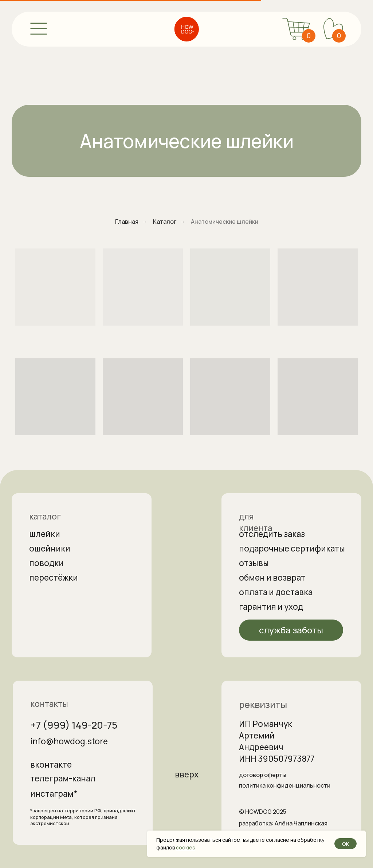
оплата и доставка (276, 592)
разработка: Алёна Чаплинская (283, 823)
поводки (46, 563)
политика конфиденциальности (285, 785)
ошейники (50, 548)
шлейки (45, 534)
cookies (186, 847)
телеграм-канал (63, 778)
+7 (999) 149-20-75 (74, 725)
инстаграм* (54, 794)
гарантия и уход (271, 607)
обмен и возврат (272, 578)
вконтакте (51, 765)
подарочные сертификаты (292, 548)
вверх (187, 774)
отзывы (254, 563)
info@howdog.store (69, 741)
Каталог (165, 222)
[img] (186, 29)
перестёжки (54, 578)
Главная (127, 222)
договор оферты (263, 775)
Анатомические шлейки (225, 222)
